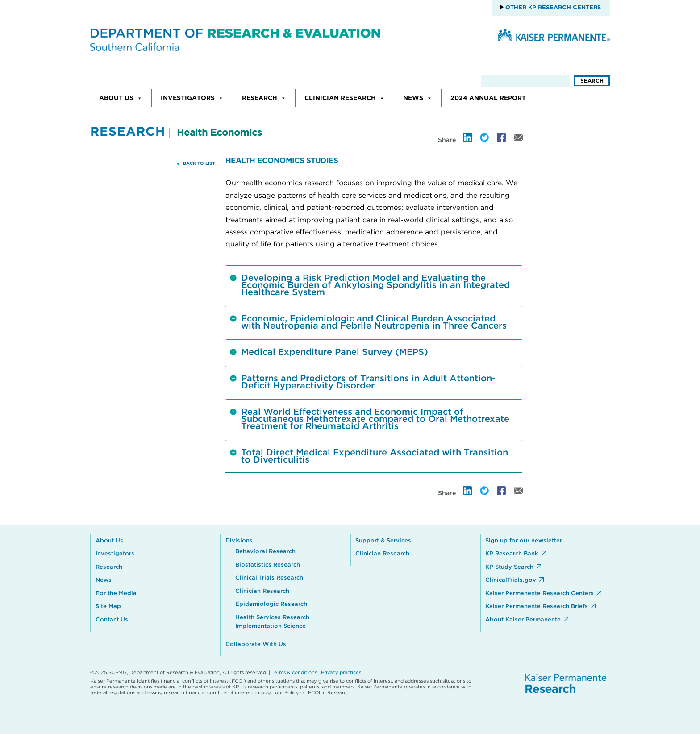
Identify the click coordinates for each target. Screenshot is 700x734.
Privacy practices (341, 673)
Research (264, 98)
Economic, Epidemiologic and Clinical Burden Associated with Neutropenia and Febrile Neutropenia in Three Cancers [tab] (368, 322)
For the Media (116, 594)
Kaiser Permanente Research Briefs (537, 607)
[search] (525, 81)
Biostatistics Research (268, 565)
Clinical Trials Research (269, 578)
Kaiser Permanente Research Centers (540, 594)
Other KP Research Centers (552, 8)
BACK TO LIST (199, 163)
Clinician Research (345, 98)
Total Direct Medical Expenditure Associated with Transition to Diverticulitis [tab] (369, 456)
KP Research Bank (512, 554)
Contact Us (112, 620)
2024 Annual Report (488, 98)
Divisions (239, 541)
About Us (121, 98)
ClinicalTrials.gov (511, 580)
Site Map (108, 607)
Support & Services (383, 541)
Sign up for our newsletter (524, 541)
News (418, 98)
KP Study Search (509, 567)
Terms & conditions (294, 673)
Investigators (192, 98)
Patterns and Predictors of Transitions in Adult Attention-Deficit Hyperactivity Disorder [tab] (363, 382)
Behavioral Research (265, 552)
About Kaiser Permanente (523, 620)
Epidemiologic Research (271, 604)
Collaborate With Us (256, 644)
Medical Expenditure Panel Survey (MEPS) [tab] (329, 355)
